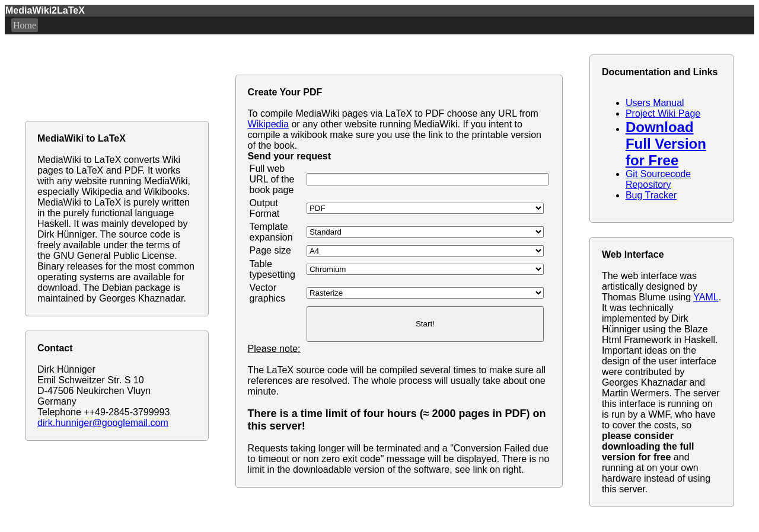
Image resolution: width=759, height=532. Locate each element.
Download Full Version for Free (666, 144)
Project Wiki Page (663, 113)
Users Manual (655, 103)
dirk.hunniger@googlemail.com (103, 423)
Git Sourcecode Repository (658, 179)
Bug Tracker (651, 195)
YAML (706, 297)
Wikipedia (268, 124)
